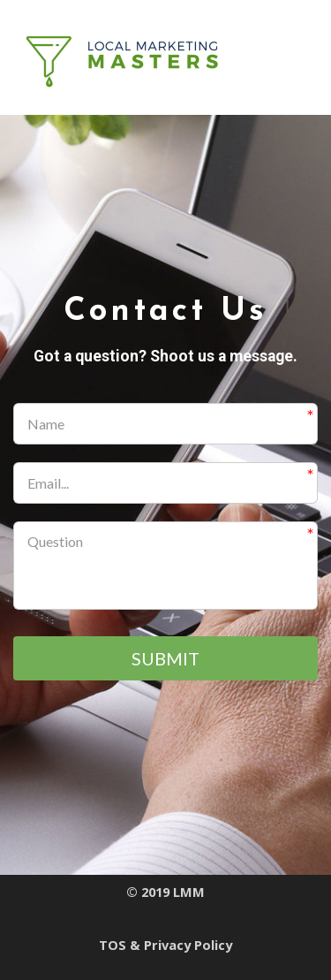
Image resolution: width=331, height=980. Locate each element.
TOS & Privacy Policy (165, 945)
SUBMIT (165, 658)
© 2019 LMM (165, 892)
